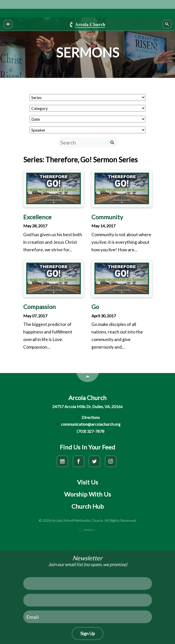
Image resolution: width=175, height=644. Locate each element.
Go (95, 307)
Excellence (37, 217)
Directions (87, 417)
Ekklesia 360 (88, 530)
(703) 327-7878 (88, 431)
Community (107, 217)
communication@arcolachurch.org (87, 424)
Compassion (40, 307)
